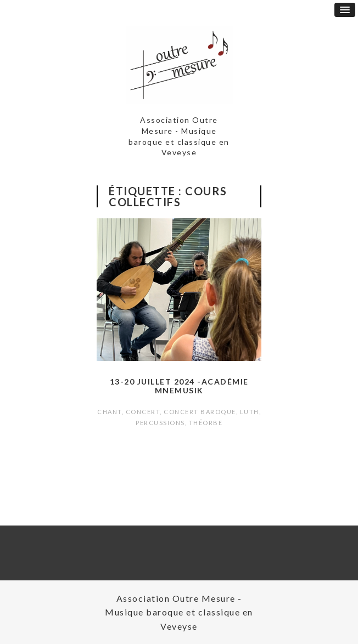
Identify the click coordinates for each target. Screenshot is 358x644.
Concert (143, 412)
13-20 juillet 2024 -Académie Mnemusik (179, 386)
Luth (250, 412)
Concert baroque (200, 412)
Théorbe (206, 423)
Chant (110, 412)
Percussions (160, 423)
